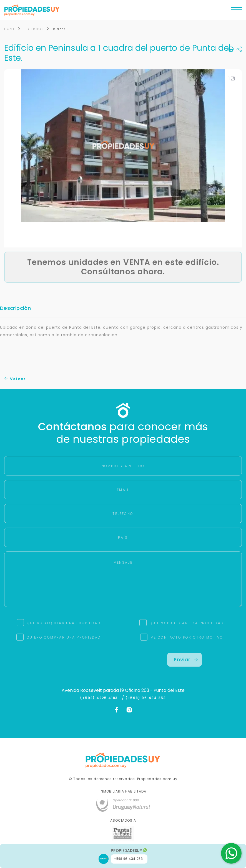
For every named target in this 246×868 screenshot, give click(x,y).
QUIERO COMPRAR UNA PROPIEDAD (64, 637)
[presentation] (62, 664)
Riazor (59, 29)
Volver (15, 379)
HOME (10, 29)
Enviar (186, 660)
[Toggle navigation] (236, 11)
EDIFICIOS (34, 29)
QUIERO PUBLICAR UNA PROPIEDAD (187, 623)
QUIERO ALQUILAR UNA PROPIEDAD (64, 623)
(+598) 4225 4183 (100, 698)
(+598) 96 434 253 (146, 698)
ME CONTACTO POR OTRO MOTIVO (187, 637)
